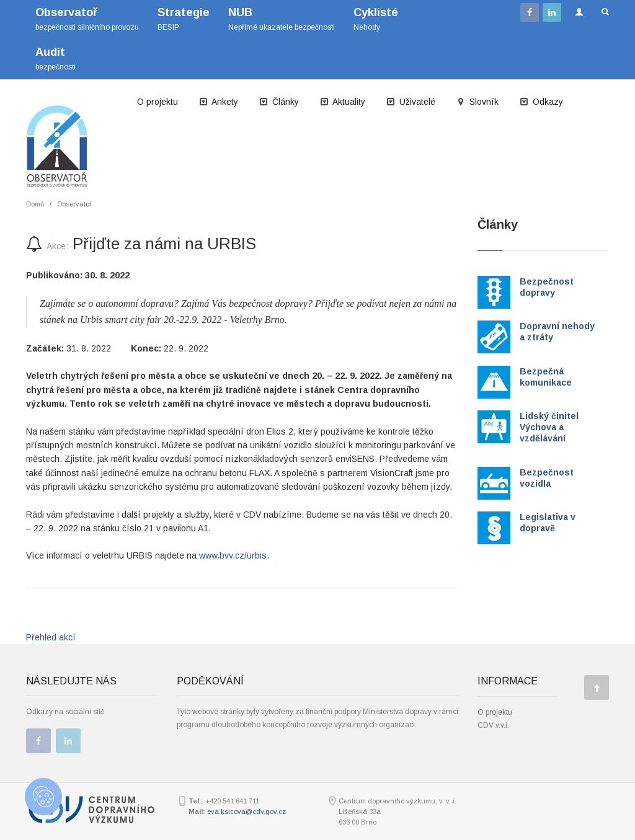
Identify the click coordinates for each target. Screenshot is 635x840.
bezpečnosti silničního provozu (87, 19)
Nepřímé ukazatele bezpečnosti (282, 19)
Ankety (219, 102)
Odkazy (541, 102)
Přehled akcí (51, 637)
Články (279, 102)
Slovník (477, 102)
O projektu (158, 102)
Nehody (376, 19)
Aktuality (343, 102)
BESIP (184, 19)
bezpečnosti (56, 59)
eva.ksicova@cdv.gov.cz (246, 811)
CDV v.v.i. (493, 725)
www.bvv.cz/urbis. (234, 555)
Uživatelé (411, 102)
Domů (35, 204)
